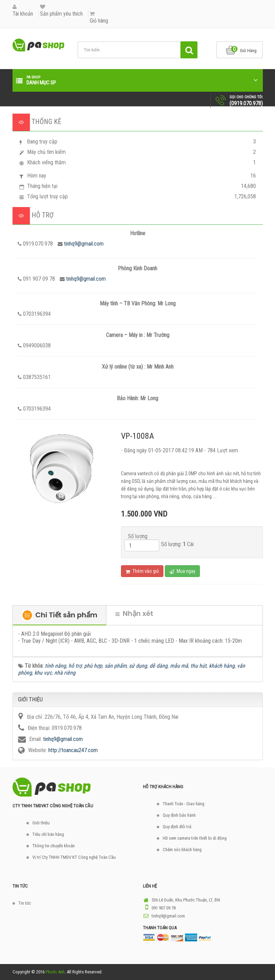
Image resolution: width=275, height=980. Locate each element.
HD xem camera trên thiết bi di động (195, 838)
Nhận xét (134, 613)
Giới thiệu (41, 823)
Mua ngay (182, 571)
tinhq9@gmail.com (84, 244)
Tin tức (25, 903)
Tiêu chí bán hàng (48, 834)
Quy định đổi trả (177, 827)
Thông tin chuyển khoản (54, 846)
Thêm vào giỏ (142, 571)
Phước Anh (55, 972)
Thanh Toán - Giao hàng (184, 804)
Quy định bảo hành (179, 815)
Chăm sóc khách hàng (182, 850)
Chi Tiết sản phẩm (60, 615)
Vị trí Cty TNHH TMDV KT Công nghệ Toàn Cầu (74, 857)
